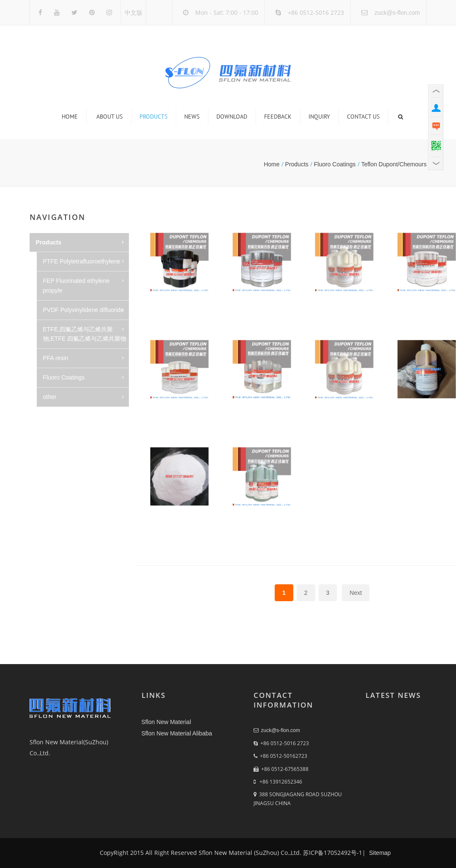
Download (232, 117)
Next (356, 593)
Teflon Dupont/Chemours (394, 164)
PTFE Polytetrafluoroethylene (82, 261)
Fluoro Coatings (335, 164)
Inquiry (319, 117)
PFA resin (56, 358)
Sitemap (379, 853)
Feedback (278, 117)
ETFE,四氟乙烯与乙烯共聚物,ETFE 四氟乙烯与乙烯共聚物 (85, 334)
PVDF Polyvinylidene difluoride (83, 310)
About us (109, 117)
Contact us (363, 117)
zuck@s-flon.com (397, 13)
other (50, 397)
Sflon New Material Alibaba (177, 733)
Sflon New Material (167, 722)
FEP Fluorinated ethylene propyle (76, 286)
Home (70, 117)
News (192, 117)
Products (153, 117)
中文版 (134, 13)
